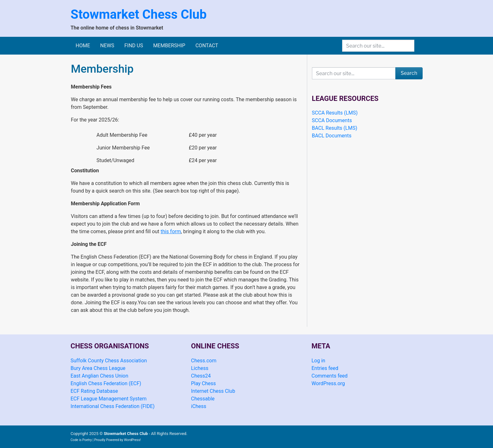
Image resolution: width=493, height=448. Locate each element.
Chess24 (201, 376)
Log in (318, 361)
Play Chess (204, 383)
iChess (199, 406)
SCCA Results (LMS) (335, 113)
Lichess (200, 368)
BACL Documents (332, 136)
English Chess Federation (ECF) (106, 383)
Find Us (134, 46)
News (107, 46)
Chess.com (204, 361)
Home (83, 46)
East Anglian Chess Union (100, 376)
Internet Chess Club (213, 391)
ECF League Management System (109, 399)
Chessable (203, 399)
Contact (207, 46)
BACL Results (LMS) (335, 128)
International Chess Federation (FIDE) (113, 406)
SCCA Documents (332, 120)
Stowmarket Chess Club (139, 14)
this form (171, 231)
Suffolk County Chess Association (109, 361)
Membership (169, 46)
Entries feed (325, 368)
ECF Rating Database (94, 391)
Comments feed (330, 376)
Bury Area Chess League (98, 368)
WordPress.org (328, 383)
